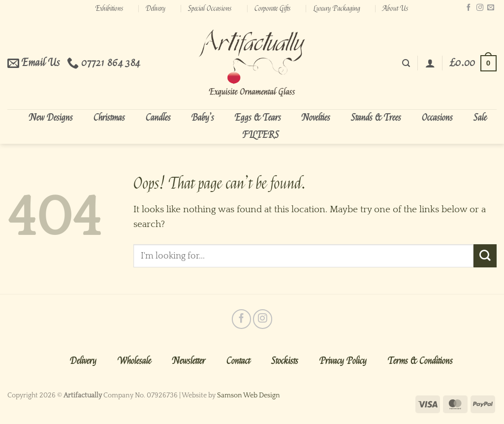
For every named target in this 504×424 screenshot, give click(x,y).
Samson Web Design (249, 395)
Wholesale (134, 361)
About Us (395, 8)
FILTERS (261, 135)
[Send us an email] (491, 8)
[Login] (430, 63)
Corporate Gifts (273, 8)
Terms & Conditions (420, 361)
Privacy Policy (343, 361)
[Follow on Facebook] (469, 8)
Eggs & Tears (258, 118)
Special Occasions (210, 8)
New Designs (51, 118)
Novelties (316, 118)
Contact (238, 361)
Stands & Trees (376, 118)
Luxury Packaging (337, 8)
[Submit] (485, 256)
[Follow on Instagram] (480, 8)
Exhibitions (110, 8)
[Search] (406, 63)
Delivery (156, 8)
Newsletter (189, 361)
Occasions (437, 118)
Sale (480, 118)
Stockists (285, 361)
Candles (158, 118)
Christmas (109, 118)
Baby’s (203, 118)
